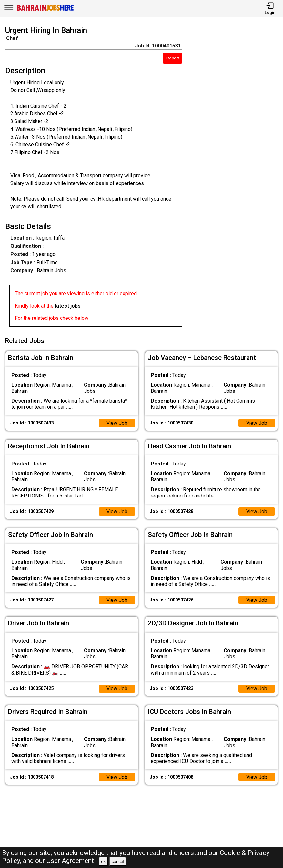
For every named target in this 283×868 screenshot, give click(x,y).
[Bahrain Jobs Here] (45, 10)
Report (173, 58)
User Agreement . (72, 861)
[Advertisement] (236, 178)
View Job (117, 422)
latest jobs (68, 306)
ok (103, 861)
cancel (118, 861)
